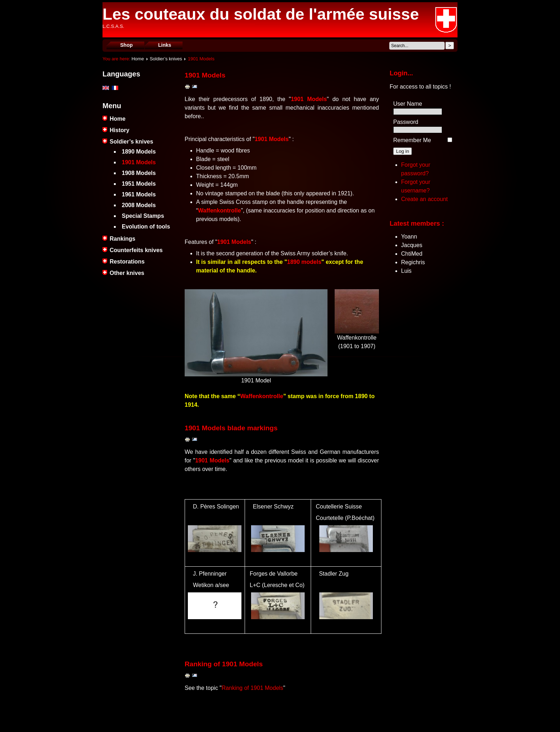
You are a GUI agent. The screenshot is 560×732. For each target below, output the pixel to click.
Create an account (424, 199)
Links (165, 45)
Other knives (127, 273)
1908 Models (139, 173)
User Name (408, 104)
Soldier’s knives (166, 59)
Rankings (122, 239)
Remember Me (412, 140)
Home (138, 59)
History (119, 130)
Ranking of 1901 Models (253, 688)
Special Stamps (143, 216)
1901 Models (139, 162)
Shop (127, 45)
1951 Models (139, 184)
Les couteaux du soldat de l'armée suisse (261, 14)
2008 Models (139, 205)
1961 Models (139, 194)
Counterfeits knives (136, 250)
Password (406, 122)
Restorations (127, 262)
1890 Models (139, 152)
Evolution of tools (146, 227)
